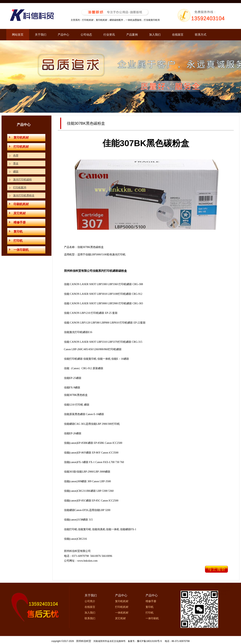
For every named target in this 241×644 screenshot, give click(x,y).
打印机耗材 (19, 147)
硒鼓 (16, 171)
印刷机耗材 (19, 204)
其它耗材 (17, 213)
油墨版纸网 (225, 591)
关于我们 (41, 35)
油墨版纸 (220, 584)
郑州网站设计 (222, 594)
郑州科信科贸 (84, 641)
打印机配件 (20, 187)
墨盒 (16, 163)
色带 (16, 155)
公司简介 (90, 601)
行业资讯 (109, 35)
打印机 (16, 241)
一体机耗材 (122, 613)
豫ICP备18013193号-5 (149, 641)
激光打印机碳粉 (22, 179)
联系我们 (90, 618)
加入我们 (155, 35)
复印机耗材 (19, 137)
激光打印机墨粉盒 (24, 195)
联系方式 (201, 35)
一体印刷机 (19, 250)
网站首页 (18, 35)
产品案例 (132, 35)
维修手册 (17, 222)
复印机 (16, 232)
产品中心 (63, 35)
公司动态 (86, 35)
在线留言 (178, 35)
